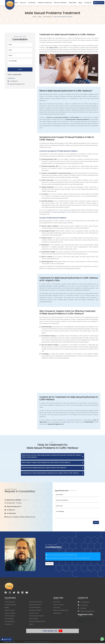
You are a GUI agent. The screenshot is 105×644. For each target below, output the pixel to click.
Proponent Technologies (55, 643)
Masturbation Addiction (35, 611)
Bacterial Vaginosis (10, 616)
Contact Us (88, 3)
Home (16, 3)
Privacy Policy (57, 602)
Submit (20, 69)
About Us (23, 3)
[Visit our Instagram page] (10, 593)
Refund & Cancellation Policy (61, 611)
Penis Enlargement (10, 622)
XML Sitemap (74, 643)
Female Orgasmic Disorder (36, 616)
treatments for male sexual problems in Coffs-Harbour (60, 212)
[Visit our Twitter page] (14, 593)
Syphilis (31, 625)
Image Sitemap (82, 643)
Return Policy (57, 608)
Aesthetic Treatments (45, 3)
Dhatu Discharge (9, 619)
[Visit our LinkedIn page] (22, 593)
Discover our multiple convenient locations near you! (21, 517)
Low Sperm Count (34, 614)
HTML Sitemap (66, 643)
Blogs (80, 3)
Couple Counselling (10, 614)
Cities (40, 17)
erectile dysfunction (60, 286)
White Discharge (33, 619)
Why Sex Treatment (60, 3)
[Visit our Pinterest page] (18, 593)
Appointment (99, 3)
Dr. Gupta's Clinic (66, 422)
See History (50, 564)
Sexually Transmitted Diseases (37, 622)
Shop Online (73, 3)
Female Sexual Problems (36, 602)
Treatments (32, 3)
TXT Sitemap (99, 643)
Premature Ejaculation (10, 605)
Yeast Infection (9, 625)
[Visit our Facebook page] (6, 593)
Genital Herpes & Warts (35, 605)
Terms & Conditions (59, 605)
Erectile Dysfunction (10, 602)
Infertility (7, 608)
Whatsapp (83, 608)
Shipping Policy (57, 614)
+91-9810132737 (14, 81)
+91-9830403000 (10, 514)
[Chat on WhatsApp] (102, 639)
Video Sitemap (91, 643)
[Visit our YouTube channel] (27, 593)
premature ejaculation (46, 286)
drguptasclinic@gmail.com (17, 84)
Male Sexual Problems (35, 608)
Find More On (53, 631)
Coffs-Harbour (48, 17)
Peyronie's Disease (10, 611)
